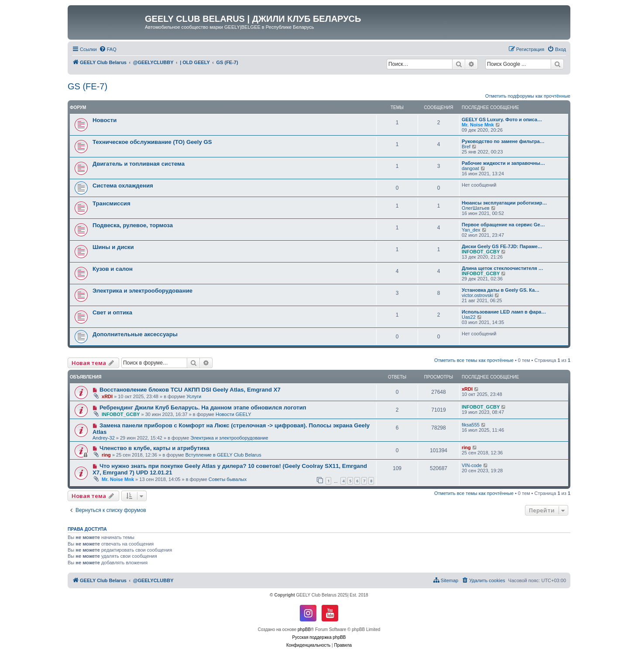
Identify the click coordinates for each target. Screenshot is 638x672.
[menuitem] (108, 49)
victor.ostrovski (477, 295)
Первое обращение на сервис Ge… (503, 225)
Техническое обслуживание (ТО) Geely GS (152, 142)
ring (106, 455)
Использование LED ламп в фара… (504, 312)
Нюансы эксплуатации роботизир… (504, 203)
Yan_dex (471, 230)
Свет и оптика (112, 312)
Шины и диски (113, 247)
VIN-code (472, 465)
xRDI (107, 396)
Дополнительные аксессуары (135, 334)
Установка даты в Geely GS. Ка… (501, 290)
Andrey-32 (104, 438)
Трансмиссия (111, 203)
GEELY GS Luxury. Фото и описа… (502, 119)
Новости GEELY (233, 414)
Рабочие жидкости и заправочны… (503, 163)
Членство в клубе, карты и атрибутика (154, 448)
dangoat (470, 168)
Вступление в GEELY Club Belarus (223, 455)
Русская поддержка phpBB (319, 637)
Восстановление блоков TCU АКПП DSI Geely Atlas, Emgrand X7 (190, 390)
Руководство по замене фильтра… (503, 141)
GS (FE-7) (87, 86)
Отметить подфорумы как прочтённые (528, 96)
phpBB (304, 629)
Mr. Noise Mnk (478, 125)
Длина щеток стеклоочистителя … (503, 268)
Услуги (194, 396)
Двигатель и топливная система (139, 164)
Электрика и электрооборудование (142, 291)
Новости (105, 120)
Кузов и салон (113, 269)
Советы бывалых (228, 479)
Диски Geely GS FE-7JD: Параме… (502, 246)
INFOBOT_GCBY (481, 252)
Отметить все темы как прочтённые (474, 360)
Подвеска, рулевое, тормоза (133, 225)
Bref (466, 147)
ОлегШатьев (476, 208)
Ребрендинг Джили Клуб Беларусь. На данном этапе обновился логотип (203, 408)
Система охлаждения (123, 186)
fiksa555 (471, 425)
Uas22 (469, 317)
